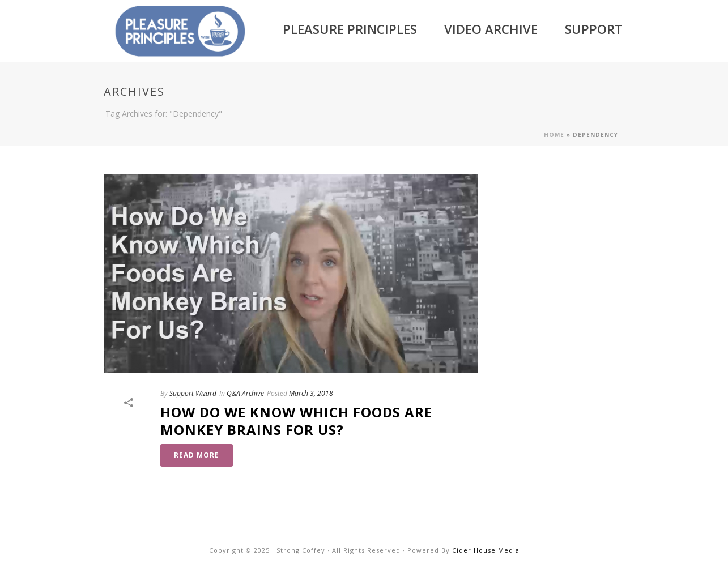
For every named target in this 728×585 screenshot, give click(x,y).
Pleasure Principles (350, 29)
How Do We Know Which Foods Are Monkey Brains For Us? (296, 421)
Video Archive (491, 29)
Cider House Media (486, 550)
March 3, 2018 (311, 393)
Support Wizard (193, 393)
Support (594, 29)
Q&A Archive (245, 393)
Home (554, 135)
